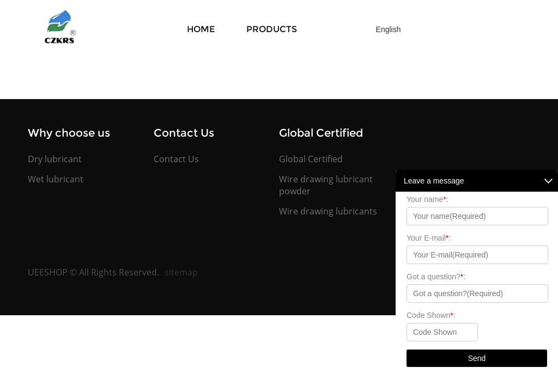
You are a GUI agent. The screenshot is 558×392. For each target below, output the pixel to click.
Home (201, 29)
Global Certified (311, 159)
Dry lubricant (55, 159)
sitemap (181, 272)
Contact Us (176, 159)
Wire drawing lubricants (328, 211)
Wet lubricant (56, 179)
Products (272, 29)
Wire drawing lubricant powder (326, 185)
